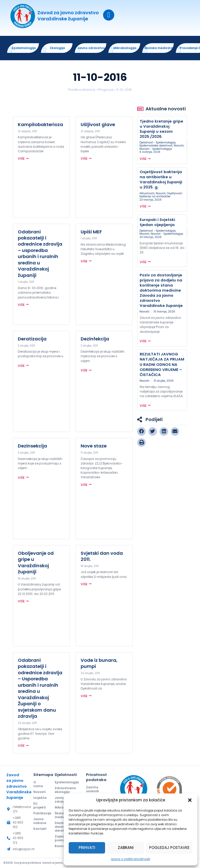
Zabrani (126, 848)
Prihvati (87, 848)
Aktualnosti (147, 194)
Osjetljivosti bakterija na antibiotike (161, 195)
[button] (190, 800)
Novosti (179, 146)
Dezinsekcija (32, 446)
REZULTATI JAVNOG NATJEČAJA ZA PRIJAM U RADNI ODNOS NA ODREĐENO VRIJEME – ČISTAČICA (162, 365)
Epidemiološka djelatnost (156, 146)
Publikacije (40, 814)
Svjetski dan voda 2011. (102, 556)
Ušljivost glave (98, 125)
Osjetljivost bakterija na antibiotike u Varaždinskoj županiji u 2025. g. (161, 180)
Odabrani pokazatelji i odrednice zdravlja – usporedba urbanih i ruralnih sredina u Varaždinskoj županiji (40, 254)
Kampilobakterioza (40, 125)
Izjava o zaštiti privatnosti (131, 859)
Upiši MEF (91, 232)
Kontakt (40, 830)
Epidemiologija (66, 783)
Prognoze (106, 90)
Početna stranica (82, 90)
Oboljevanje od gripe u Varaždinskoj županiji (36, 563)
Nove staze (94, 446)
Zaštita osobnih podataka (95, 792)
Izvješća (40, 798)
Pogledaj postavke (169, 848)
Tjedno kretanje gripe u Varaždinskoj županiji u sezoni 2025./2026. (161, 129)
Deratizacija (32, 339)
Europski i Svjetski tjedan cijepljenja (157, 222)
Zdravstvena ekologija (66, 790)
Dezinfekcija (95, 339)
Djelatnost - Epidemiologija (158, 143)
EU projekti (40, 806)
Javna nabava (40, 822)
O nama (39, 785)
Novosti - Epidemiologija (156, 149)
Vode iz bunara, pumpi (99, 664)
